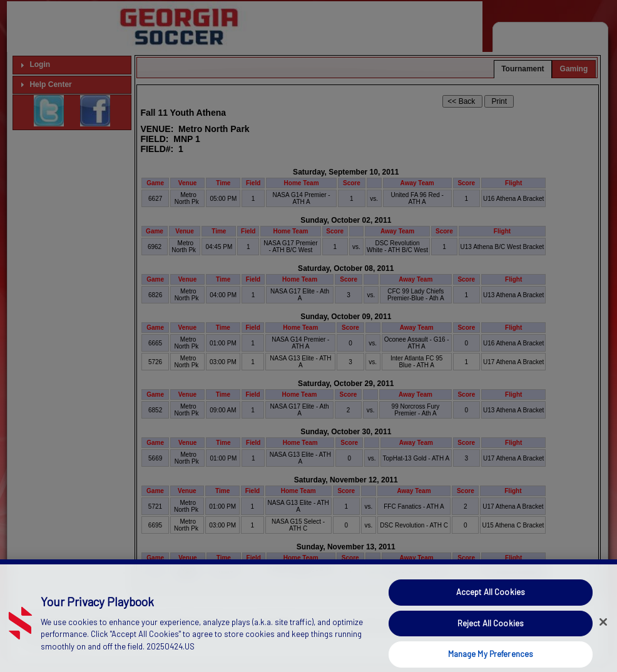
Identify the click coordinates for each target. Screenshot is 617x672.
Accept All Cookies (491, 607)
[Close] (603, 637)
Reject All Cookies (491, 638)
